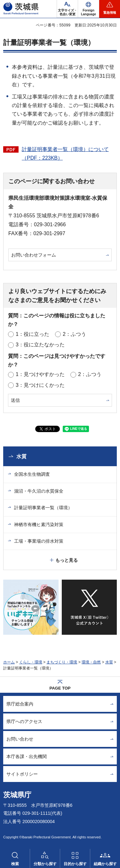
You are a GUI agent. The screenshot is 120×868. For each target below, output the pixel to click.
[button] (88, 9)
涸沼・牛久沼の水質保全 (39, 491)
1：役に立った (32, 334)
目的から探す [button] (75, 864)
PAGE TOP (60, 688)
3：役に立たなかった (40, 345)
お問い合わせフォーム (34, 255)
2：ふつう (74, 334)
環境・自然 (91, 662)
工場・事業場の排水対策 (39, 541)
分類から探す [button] (45, 864)
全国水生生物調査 (32, 474)
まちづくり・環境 (62, 662)
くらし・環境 (31, 662)
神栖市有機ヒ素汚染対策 (39, 524)
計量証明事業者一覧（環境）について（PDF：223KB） (65, 154)
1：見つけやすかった (40, 374)
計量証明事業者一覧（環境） (43, 508)
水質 (21, 456)
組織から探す (105, 864)
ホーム (9, 662)
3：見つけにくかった (40, 385)
